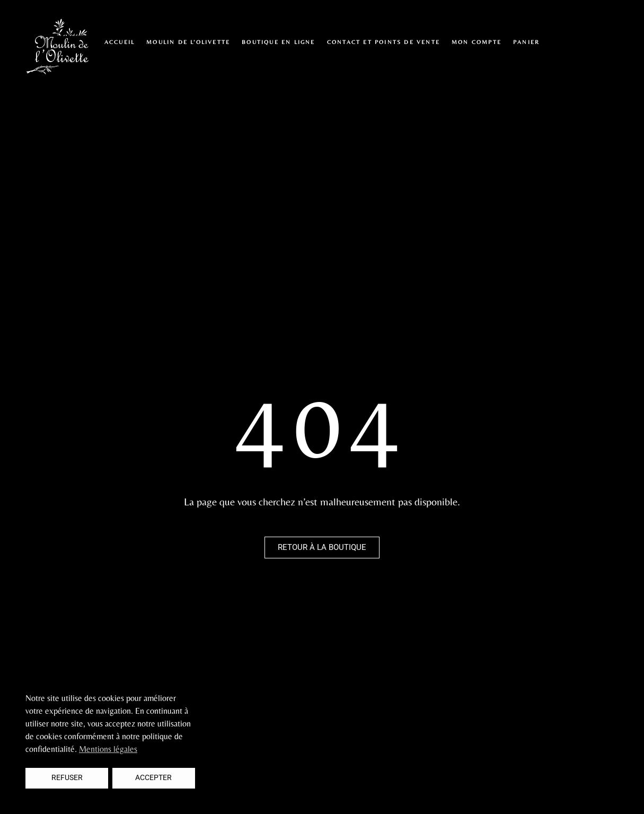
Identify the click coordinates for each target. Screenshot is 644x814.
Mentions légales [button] (108, 749)
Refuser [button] (67, 778)
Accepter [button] (153, 778)
